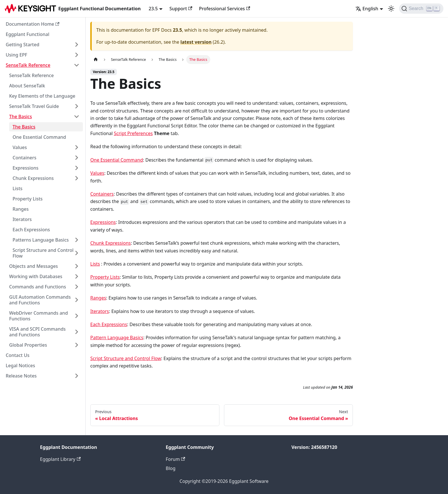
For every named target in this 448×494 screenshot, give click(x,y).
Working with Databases (36, 276)
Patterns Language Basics (41, 240)
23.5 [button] (153, 9)
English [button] (367, 9)
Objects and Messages (34, 266)
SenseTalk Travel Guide (34, 106)
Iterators (22, 219)
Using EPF (16, 55)
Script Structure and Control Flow (43, 253)
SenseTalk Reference (28, 65)
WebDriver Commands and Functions (39, 316)
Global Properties (28, 345)
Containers (24, 158)
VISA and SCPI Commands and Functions (37, 332)
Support (181, 9)
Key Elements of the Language (42, 96)
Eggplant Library (60, 459)
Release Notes (21, 376)
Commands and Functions (38, 287)
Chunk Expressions (33, 178)
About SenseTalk (27, 86)
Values (20, 147)
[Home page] (96, 60)
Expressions (26, 168)
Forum (175, 459)
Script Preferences (133, 133)
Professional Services (225, 9)
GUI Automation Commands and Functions (40, 300)
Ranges (21, 209)
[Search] (421, 9)
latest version (196, 42)
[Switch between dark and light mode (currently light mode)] (391, 9)
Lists (18, 188)
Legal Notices (20, 366)
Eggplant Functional (28, 34)
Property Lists (28, 199)
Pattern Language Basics (117, 338)
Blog (171, 468)
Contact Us (18, 355)
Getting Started (23, 45)
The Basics (21, 117)
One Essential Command (39, 137)
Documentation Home (33, 24)
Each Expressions (31, 230)
